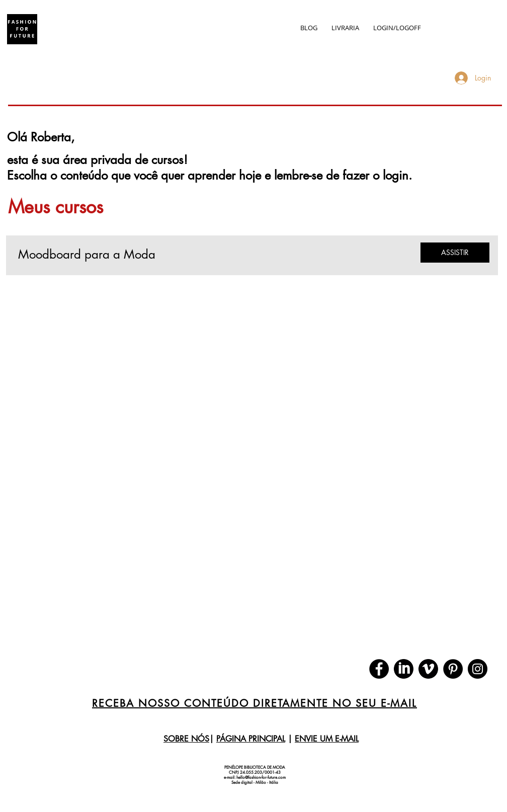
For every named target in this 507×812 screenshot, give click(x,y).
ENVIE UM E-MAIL (327, 739)
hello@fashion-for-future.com (261, 777)
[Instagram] (478, 669)
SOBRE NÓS (186, 739)
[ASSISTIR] (455, 253)
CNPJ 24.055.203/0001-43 (255, 772)
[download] (404, 669)
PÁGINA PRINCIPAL (251, 739)
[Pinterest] (453, 669)
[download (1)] (428, 669)
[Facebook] (379, 669)
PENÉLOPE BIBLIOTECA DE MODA (255, 767)
